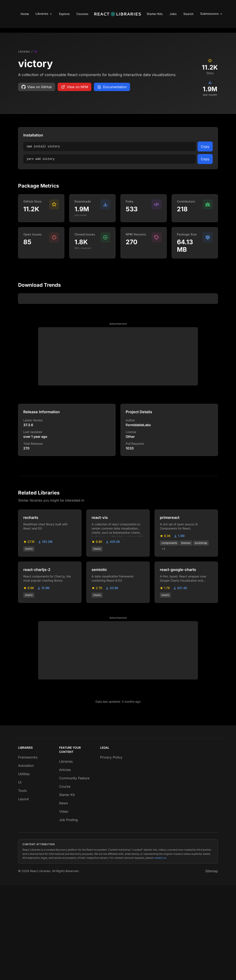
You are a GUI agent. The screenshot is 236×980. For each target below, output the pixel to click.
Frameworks (28, 852)
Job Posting (68, 915)
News (63, 898)
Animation (26, 860)
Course (65, 881)
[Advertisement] (118, 451)
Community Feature (74, 873)
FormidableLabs (138, 520)
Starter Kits (155, 14)
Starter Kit (67, 890)
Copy (205, 146)
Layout (23, 894)
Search (188, 14)
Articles (65, 865)
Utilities (24, 869)
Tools (22, 885)
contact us (160, 953)
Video (64, 906)
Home (25, 14)
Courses (82, 14)
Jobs (173, 14)
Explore (64, 14)
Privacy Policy (111, 852)
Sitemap (212, 966)
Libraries (24, 51)
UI (36, 51)
